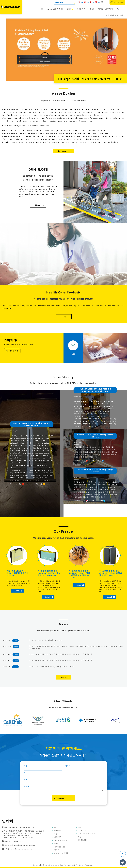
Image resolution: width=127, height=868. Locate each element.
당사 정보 (58, 830)
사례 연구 (81, 9)
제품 (70, 9)
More (38, 205)
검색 (92, 9)
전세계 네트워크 (106, 9)
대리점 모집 (117, 2)
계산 (79, 837)
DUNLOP (82, 830)
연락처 (57, 850)
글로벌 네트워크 (61, 840)
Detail (17, 591)
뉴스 (119, 9)
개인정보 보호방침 (62, 853)
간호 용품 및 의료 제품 (86, 833)
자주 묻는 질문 (60, 847)
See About (63, 151)
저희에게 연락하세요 (115, 15)
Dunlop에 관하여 (55, 9)
